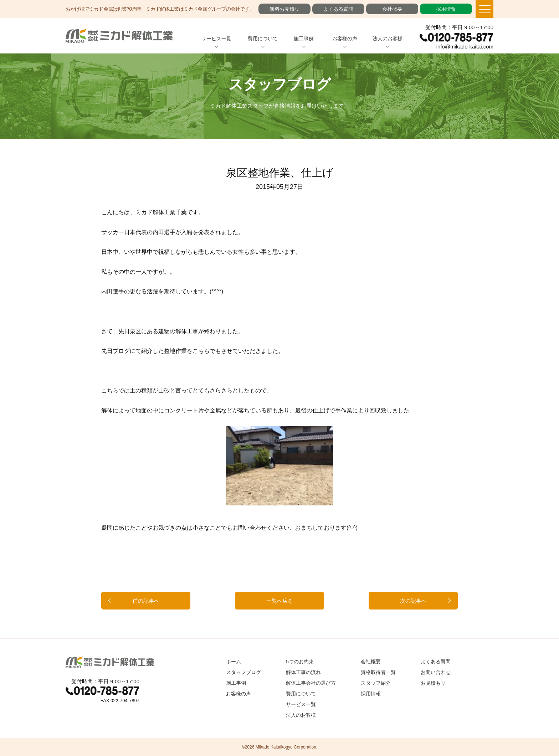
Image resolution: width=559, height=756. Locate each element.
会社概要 (392, 9)
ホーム (234, 662)
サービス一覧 (216, 38)
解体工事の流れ (303, 672)
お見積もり (433, 683)
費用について (263, 38)
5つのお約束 (300, 662)
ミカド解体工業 (119, 36)
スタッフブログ (243, 672)
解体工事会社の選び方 (311, 683)
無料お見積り (284, 9)
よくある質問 (338, 9)
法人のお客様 (388, 38)
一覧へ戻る (280, 601)
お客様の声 (345, 38)
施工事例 (304, 38)
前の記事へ (146, 601)
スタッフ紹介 (376, 683)
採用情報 (446, 9)
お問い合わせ (436, 672)
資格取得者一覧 (378, 672)
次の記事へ (413, 601)
